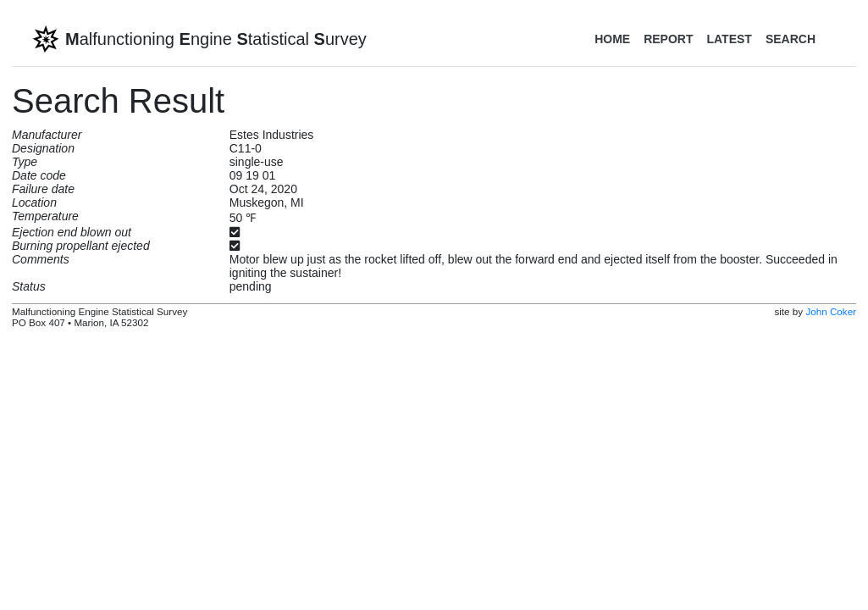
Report (668, 39)
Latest (729, 39)
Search (791, 39)
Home (612, 39)
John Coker (831, 311)
